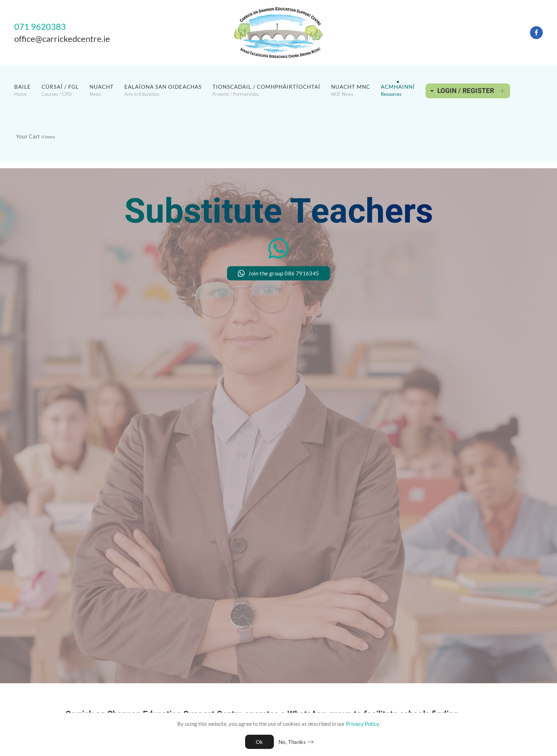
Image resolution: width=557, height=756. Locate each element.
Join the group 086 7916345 (278, 273)
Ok (259, 742)
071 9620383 (40, 26)
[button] (23, 90)
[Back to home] (278, 33)
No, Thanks (292, 742)
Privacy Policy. (363, 724)
